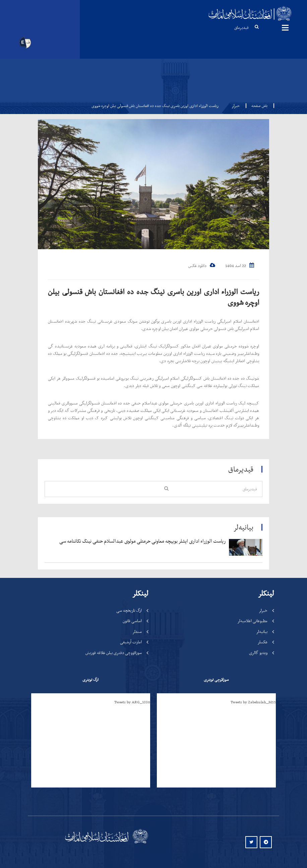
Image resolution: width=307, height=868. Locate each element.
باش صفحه (257, 106)
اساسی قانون (132, 621)
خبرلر (236, 106)
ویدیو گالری (258, 653)
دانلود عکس (202, 265)
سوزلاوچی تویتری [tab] (216, 680)
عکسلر (262, 642)
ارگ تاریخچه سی (129, 610)
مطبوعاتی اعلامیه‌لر (252, 621)
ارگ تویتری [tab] (90, 680)
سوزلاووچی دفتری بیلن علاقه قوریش (114, 653)
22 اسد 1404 (240, 265)
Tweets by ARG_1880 (132, 702)
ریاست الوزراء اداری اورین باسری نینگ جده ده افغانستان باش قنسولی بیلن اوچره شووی (153, 297)
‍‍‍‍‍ (139, 541)
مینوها (285, 28)
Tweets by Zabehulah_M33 (253, 702)
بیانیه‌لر (262, 631)
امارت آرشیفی (131, 642)
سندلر (137, 631)
